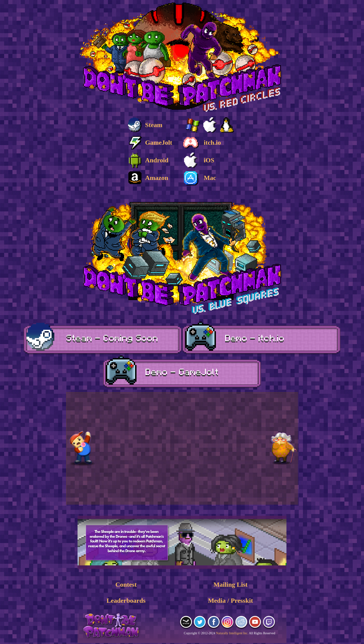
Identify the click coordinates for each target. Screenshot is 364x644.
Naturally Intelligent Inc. (232, 633)
